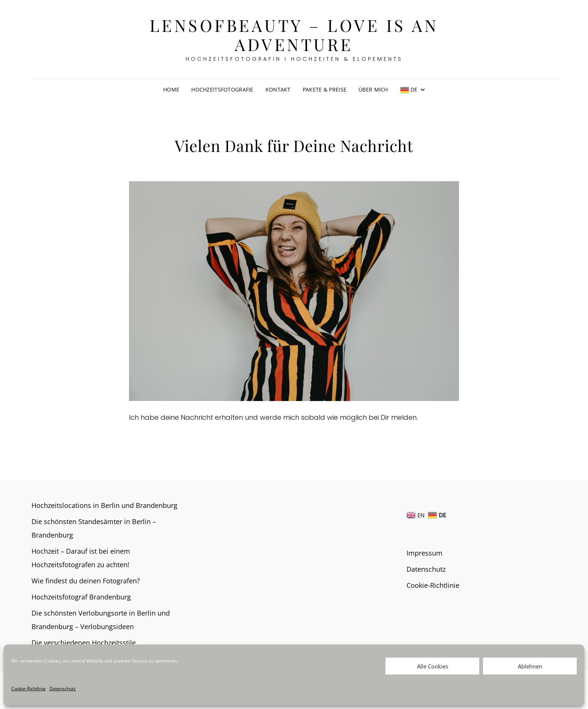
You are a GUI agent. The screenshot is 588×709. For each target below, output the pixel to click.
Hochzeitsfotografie (222, 89)
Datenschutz (63, 689)
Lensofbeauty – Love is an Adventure (294, 35)
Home (171, 89)
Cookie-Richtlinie (28, 689)
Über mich (373, 89)
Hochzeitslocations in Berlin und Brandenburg (104, 505)
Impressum (424, 553)
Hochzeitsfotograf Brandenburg (81, 597)
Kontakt (278, 89)
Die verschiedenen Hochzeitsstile (84, 643)
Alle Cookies (433, 666)
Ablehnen (530, 666)
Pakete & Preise (325, 89)
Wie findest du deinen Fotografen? (86, 581)
